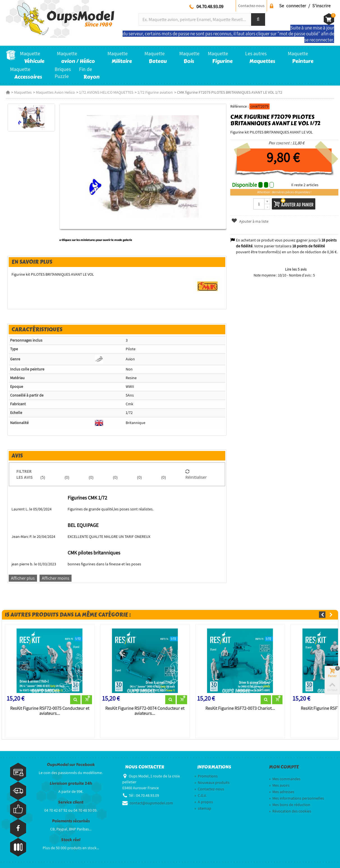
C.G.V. (200, 795)
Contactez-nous (251, 6)
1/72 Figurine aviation (155, 92)
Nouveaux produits (212, 782)
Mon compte (284, 767)
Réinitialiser (196, 474)
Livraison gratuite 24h (71, 783)
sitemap (203, 808)
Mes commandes (285, 779)
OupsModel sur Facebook (71, 765)
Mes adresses (282, 792)
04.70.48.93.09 (210, 6)
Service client (71, 802)
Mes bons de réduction (290, 805)
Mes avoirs (279, 785)
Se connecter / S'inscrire (305, 6)
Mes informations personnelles (297, 798)
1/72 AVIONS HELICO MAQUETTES (106, 92)
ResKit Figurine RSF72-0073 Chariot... (240, 708)
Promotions (206, 776)
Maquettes (23, 92)
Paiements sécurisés (71, 821)
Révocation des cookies (290, 811)
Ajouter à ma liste (250, 221)
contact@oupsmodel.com (151, 803)
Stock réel (71, 840)
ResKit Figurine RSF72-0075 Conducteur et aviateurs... (50, 711)
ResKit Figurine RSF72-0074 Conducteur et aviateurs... (145, 711)
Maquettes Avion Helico (55, 92)
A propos (204, 802)
